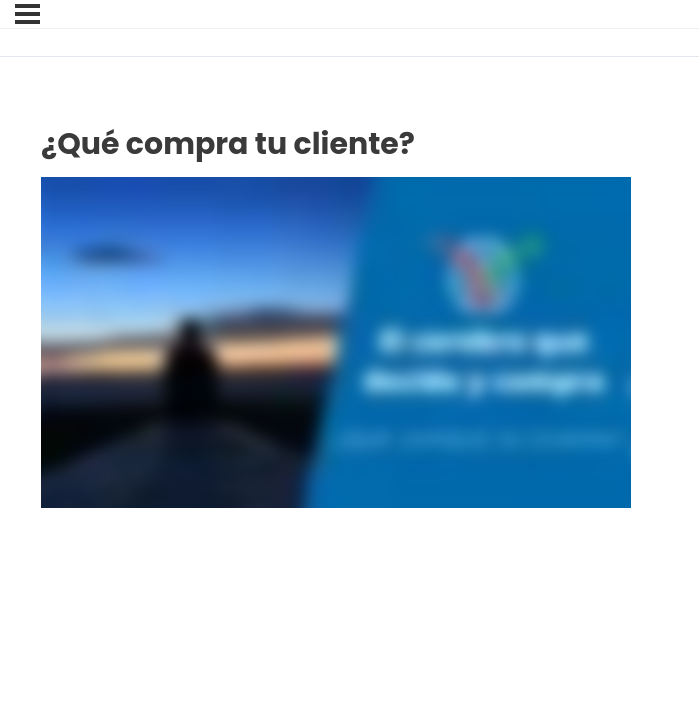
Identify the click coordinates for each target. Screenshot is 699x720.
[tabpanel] (336, 343)
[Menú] (27, 14)
